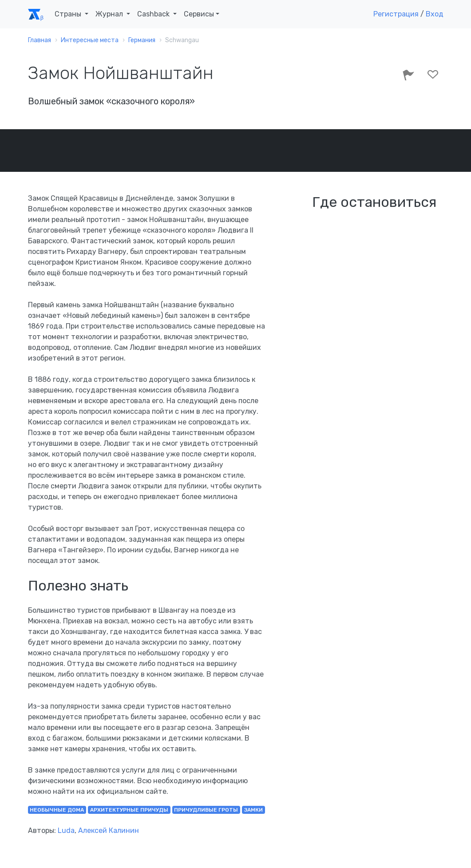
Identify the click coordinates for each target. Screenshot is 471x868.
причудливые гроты (206, 810)
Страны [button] (69, 14)
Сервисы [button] (199, 14)
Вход (435, 14)
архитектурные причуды (129, 810)
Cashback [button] (154, 14)
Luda (66, 830)
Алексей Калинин (109, 830)
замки (253, 810)
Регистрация (396, 14)
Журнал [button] (110, 14)
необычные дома (57, 810)
